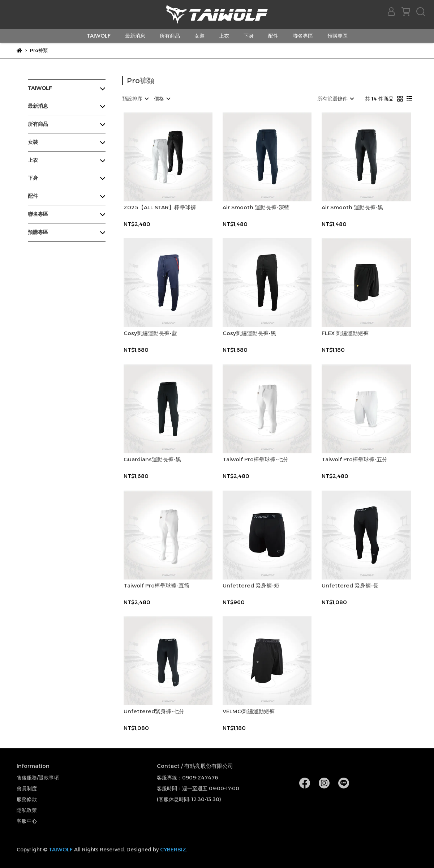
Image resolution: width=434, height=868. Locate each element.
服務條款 (27, 799)
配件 (273, 36)
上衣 (224, 36)
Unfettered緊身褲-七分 (154, 711)
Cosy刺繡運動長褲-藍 (150, 333)
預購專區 (338, 36)
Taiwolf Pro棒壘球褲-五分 (354, 459)
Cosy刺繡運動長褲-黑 (249, 333)
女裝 (199, 36)
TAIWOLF (99, 36)
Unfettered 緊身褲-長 (350, 586)
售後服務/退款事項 (38, 778)
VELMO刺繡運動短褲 (249, 711)
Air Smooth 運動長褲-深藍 (256, 208)
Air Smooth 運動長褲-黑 (352, 208)
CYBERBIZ (173, 850)
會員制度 (27, 788)
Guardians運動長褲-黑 (152, 459)
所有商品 (170, 36)
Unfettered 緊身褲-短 (251, 586)
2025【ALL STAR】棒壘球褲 (160, 208)
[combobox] (135, 99)
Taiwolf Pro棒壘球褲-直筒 (156, 586)
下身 (249, 36)
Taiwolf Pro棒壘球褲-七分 (255, 459)
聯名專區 (303, 36)
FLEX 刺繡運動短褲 (345, 333)
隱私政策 (27, 810)
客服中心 (27, 821)
